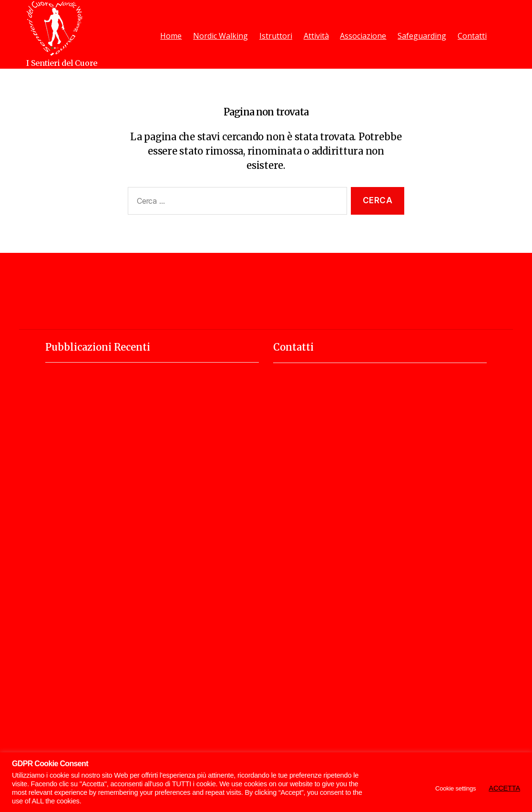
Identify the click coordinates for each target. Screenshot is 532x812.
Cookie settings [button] (455, 788)
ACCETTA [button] (504, 788)
